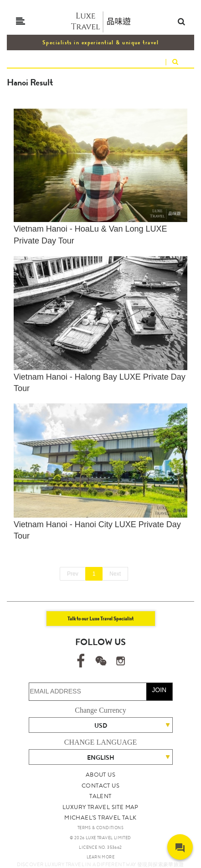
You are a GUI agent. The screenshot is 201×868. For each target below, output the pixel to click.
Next (115, 574)
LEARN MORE (100, 857)
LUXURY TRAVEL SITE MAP (100, 807)
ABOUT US (100, 775)
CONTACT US (100, 786)
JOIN (159, 690)
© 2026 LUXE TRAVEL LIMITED (100, 838)
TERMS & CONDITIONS (100, 828)
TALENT (100, 796)
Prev (73, 574)
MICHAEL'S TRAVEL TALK (100, 818)
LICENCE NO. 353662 (100, 847)
